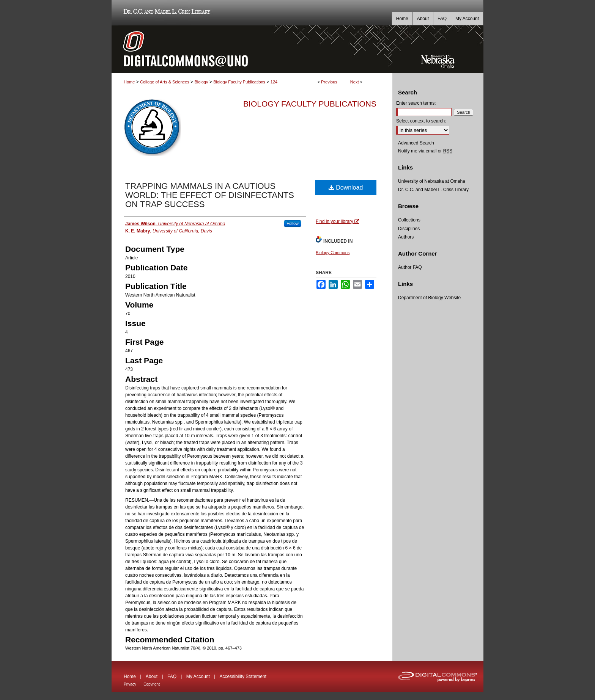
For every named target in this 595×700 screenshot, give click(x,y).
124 (274, 82)
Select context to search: (421, 121)
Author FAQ (410, 267)
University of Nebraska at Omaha (432, 181)
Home (129, 82)
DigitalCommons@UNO (252, 49)
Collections (409, 220)
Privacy (130, 684)
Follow (293, 223)
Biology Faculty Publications (239, 82)
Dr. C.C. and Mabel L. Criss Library (166, 13)
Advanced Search (416, 143)
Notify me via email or (425, 151)
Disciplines (409, 229)
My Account (198, 676)
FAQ (172, 676)
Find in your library (337, 221)
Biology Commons (333, 253)
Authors (406, 237)
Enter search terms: (416, 103)
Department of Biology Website (429, 298)
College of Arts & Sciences (165, 82)
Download (346, 188)
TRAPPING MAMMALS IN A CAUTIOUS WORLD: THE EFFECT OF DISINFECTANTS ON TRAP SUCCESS (210, 195)
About (152, 676)
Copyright (152, 684)
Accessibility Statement (243, 676)
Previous (329, 82)
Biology (201, 82)
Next (355, 82)
